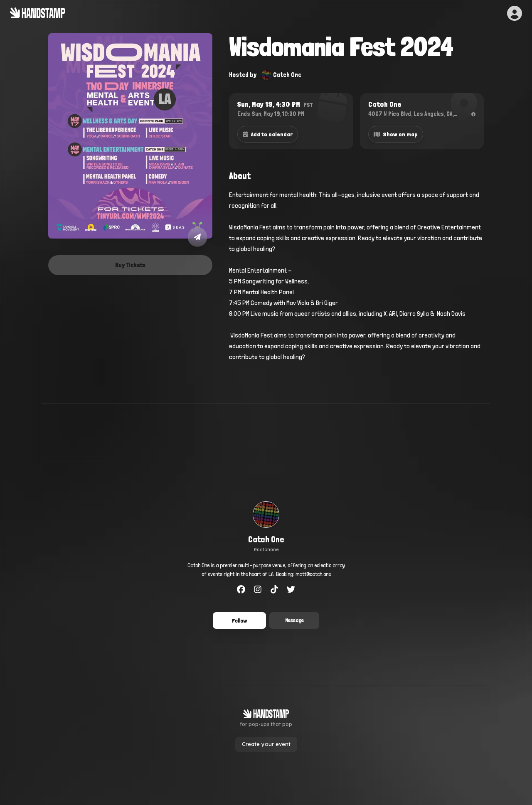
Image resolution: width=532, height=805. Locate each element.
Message (294, 620)
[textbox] (356, 281)
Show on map (396, 134)
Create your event (266, 744)
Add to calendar (268, 134)
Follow (240, 620)
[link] (266, 528)
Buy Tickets (130, 265)
